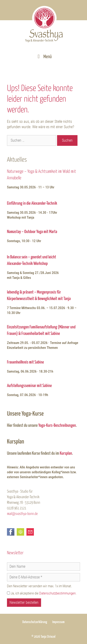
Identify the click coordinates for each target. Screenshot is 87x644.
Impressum (58, 622)
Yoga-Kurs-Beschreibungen (57, 425)
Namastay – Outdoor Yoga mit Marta (32, 232)
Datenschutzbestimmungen (57, 593)
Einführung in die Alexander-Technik (32, 203)
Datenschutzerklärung (35, 622)
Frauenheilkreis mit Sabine (25, 362)
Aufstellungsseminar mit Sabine (29, 386)
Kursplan (66, 453)
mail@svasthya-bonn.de (22, 514)
